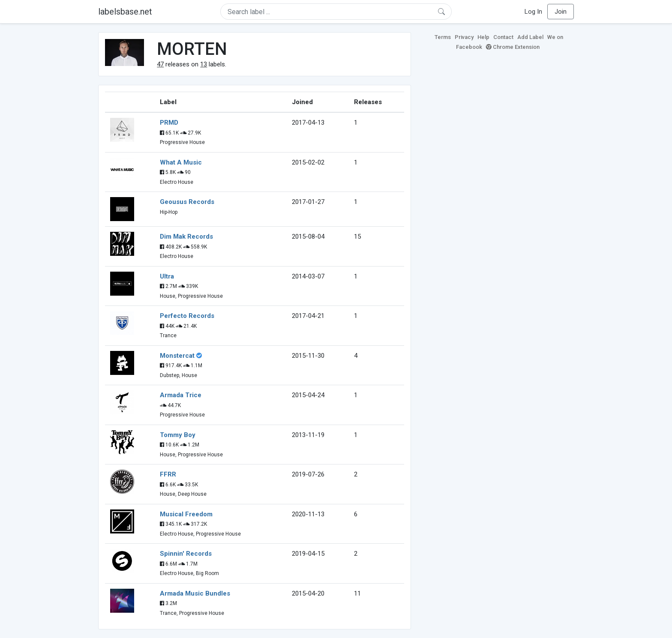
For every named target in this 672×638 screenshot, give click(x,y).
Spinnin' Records (186, 554)
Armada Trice (181, 395)
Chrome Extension (513, 47)
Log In (533, 12)
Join (561, 12)
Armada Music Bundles (195, 593)
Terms (443, 37)
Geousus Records (187, 202)
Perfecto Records (187, 316)
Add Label (530, 37)
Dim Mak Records (186, 237)
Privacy (464, 37)
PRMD (169, 123)
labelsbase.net (125, 12)
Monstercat (177, 356)
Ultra (167, 276)
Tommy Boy (178, 435)
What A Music (181, 162)
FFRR (168, 474)
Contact (503, 37)
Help (483, 37)
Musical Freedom (186, 514)
